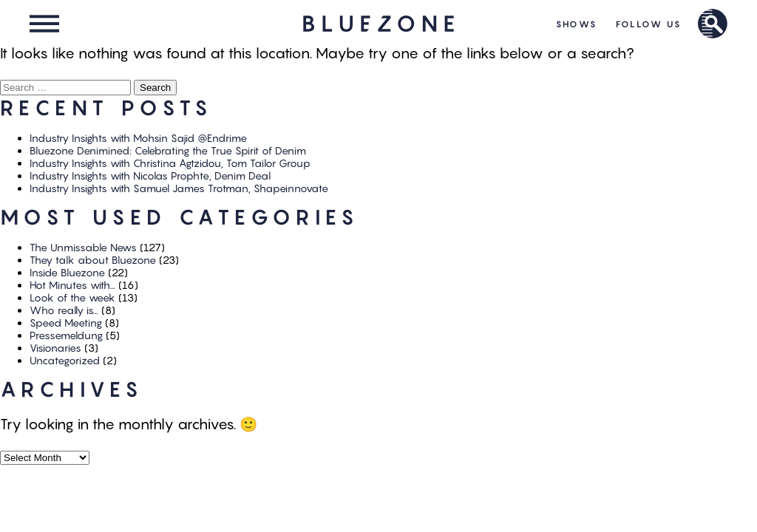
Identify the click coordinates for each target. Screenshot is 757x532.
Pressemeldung (66, 335)
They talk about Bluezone (93, 260)
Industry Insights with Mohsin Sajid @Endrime (138, 138)
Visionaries (55, 348)
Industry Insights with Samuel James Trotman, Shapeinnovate (179, 188)
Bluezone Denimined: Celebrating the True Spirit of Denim (168, 150)
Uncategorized (65, 360)
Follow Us (649, 24)
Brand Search (713, 24)
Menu (44, 24)
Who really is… (64, 310)
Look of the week (72, 297)
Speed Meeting (66, 323)
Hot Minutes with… (72, 285)
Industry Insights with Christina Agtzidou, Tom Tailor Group (170, 163)
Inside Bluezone (67, 272)
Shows (577, 24)
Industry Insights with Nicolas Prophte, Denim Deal (150, 175)
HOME (379, 24)
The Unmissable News (83, 247)
